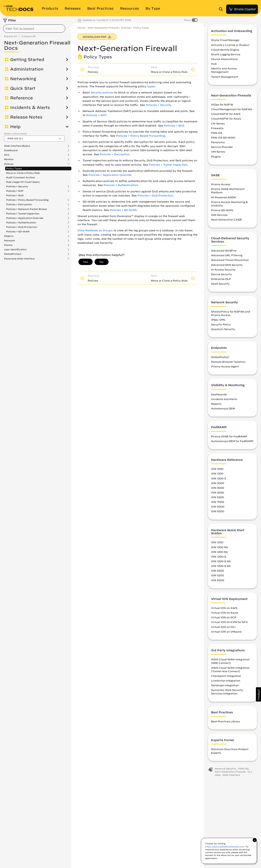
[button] (258, 694)
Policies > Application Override (25, 218)
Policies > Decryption (19, 204)
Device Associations (224, 59)
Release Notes (26, 117)
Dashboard (11, 150)
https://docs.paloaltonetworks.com (225, 847)
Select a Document (15, 134)
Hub (214, 64)
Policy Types (14, 168)
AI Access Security (223, 269)
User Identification (15, 249)
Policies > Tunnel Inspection (23, 214)
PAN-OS (217, 133)
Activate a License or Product (230, 45)
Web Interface (231, 775)
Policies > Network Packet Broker (27, 209)
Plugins (216, 156)
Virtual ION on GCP (224, 617)
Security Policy (221, 324)
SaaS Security (220, 284)
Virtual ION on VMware (226, 632)
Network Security (225, 769)
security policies (102, 93)
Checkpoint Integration (226, 676)
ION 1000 (217, 469)
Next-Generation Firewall (103, 28)
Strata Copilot (242, 9)
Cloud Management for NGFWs (232, 109)
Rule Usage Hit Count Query (23, 182)
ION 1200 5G (219, 552)
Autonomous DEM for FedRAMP (232, 441)
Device (8, 245)
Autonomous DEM (223, 408)
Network (9, 241)
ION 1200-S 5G (221, 566)
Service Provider (222, 147)
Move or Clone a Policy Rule (23, 173)
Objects (9, 236)
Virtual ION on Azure (225, 613)
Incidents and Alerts (224, 399)
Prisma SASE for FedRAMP (229, 436)
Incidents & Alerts (30, 108)
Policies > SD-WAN (18, 232)
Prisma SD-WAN (222, 210)
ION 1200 (217, 473)
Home (81, 28)
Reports (216, 404)
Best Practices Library (226, 721)
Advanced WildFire (224, 251)
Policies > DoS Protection (22, 227)
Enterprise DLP (221, 279)
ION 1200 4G (219, 547)
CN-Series (218, 123)
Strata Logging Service (226, 54)
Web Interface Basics (17, 146)
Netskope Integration (225, 685)
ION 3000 (218, 488)
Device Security (221, 274)
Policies (9, 164)
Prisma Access (221, 184)
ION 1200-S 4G (221, 561)
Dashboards (219, 394)
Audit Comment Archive (20, 177)
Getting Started (27, 60)
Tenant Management (225, 77)
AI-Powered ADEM (223, 197)
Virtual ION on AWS (224, 608)
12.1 (249, 772)
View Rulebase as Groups (95, 230)
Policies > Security (17, 186)
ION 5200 (217, 497)
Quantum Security (223, 329)
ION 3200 (217, 492)
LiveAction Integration (226, 681)
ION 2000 (218, 483)
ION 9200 (218, 511)
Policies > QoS (15, 195)
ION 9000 (218, 507)
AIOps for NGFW (222, 104)
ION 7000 (218, 502)
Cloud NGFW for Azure (226, 119)
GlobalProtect (13, 254)
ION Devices (219, 215)
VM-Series (218, 152)
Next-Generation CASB (226, 219)
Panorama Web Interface (19, 259)
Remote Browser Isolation (228, 362)
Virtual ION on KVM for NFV (229, 622)
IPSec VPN (218, 320)
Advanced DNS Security (227, 265)
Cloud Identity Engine (225, 50)
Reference (22, 98)
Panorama (218, 142)
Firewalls (217, 128)
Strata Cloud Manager (225, 40)
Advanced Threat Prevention (230, 260)
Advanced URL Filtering (227, 255)
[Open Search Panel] (222, 9)
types (151, 86)
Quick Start (23, 88)
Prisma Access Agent (225, 366)
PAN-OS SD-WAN (223, 137)
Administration (27, 69)
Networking (23, 79)
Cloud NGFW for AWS (226, 114)
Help (15, 127)
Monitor (9, 159)
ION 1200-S (219, 478)
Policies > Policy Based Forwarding (27, 200)
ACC (7, 155)
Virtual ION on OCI (223, 627)
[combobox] (34, 29)
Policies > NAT (15, 191)
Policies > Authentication (21, 223)
